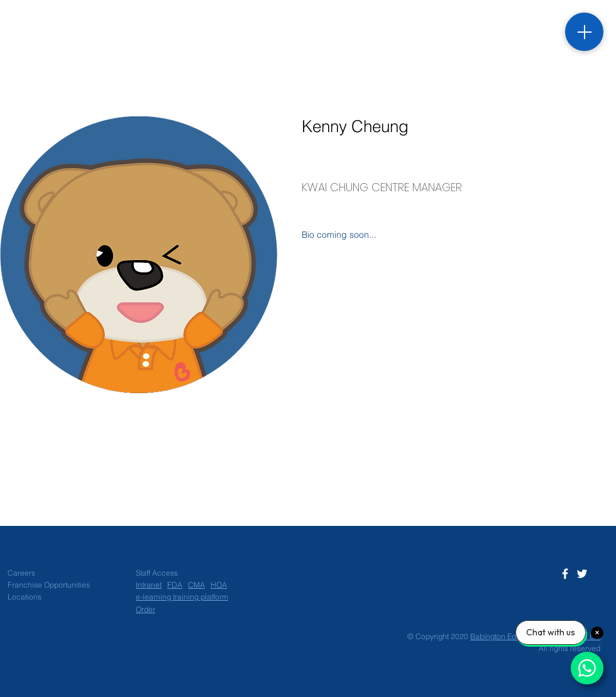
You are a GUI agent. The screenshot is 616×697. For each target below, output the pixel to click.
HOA (219, 585)
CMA (196, 585)
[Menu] (584, 32)
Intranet (149, 585)
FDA (175, 585)
